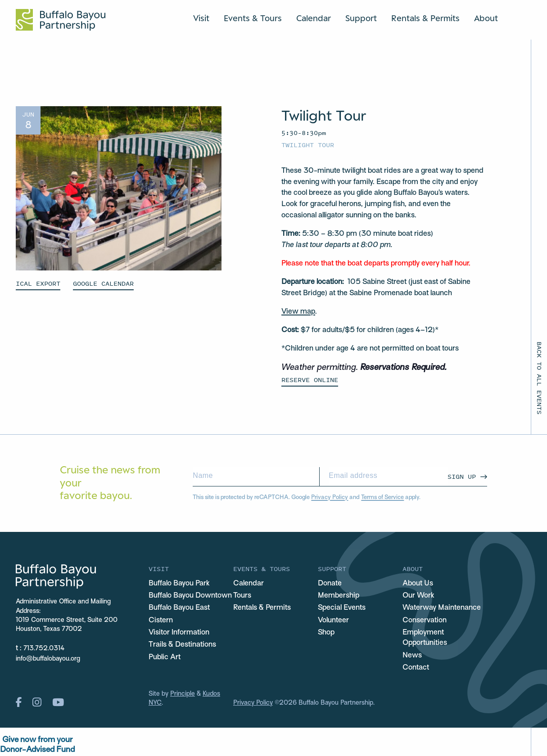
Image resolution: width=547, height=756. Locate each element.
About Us (418, 584)
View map (298, 312)
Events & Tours (253, 18)
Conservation (425, 621)
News (412, 656)
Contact (416, 668)
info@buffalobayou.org (48, 659)
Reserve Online (310, 380)
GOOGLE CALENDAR (103, 283)
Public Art (165, 657)
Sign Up (462, 476)
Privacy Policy (330, 498)
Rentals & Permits (425, 18)
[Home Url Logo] (61, 20)
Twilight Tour (308, 145)
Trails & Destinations (182, 645)
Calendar (314, 18)
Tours (242, 596)
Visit (201, 18)
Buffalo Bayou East (179, 608)
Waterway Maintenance (442, 608)
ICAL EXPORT (38, 283)
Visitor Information (179, 633)
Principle (183, 694)
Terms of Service (382, 498)
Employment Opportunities (425, 638)
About (486, 18)
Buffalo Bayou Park (179, 584)
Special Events (342, 608)
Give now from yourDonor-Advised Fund (37, 745)
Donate (330, 584)
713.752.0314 (44, 649)
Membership (339, 596)
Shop (326, 633)
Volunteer (333, 621)
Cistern (161, 621)
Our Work (418, 596)
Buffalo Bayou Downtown (190, 596)
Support (361, 18)
